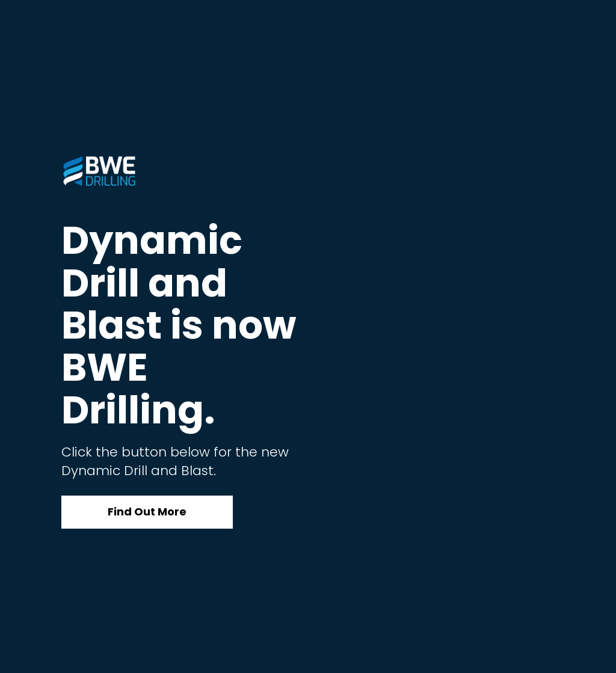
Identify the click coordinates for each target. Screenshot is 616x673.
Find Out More (147, 512)
